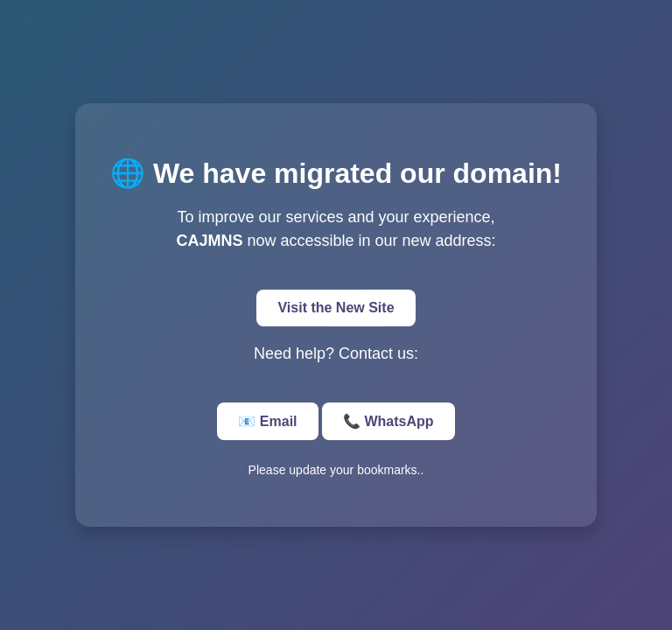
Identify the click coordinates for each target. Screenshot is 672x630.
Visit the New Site (336, 308)
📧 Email (267, 421)
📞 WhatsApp (388, 421)
